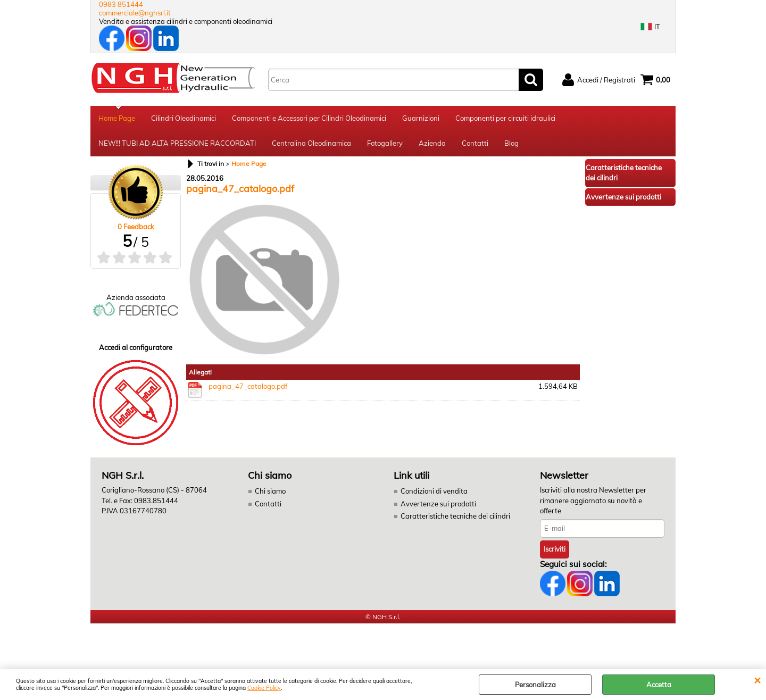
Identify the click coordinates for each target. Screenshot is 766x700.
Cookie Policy (264, 688)
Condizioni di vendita (434, 494)
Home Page (117, 119)
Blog (511, 145)
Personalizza (535, 685)
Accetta (659, 685)
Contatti (475, 145)
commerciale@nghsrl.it (135, 13)
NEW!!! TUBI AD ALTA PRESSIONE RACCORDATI (177, 145)
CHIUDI (757, 680)
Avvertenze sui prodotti (438, 506)
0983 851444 (121, 4)
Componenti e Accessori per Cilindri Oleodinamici (309, 119)
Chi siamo (270, 494)
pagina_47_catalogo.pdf (248, 388)
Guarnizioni (421, 119)
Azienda (432, 145)
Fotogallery (385, 145)
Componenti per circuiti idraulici (505, 119)
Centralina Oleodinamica (311, 145)
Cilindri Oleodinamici (184, 119)
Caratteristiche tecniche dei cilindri (455, 519)
